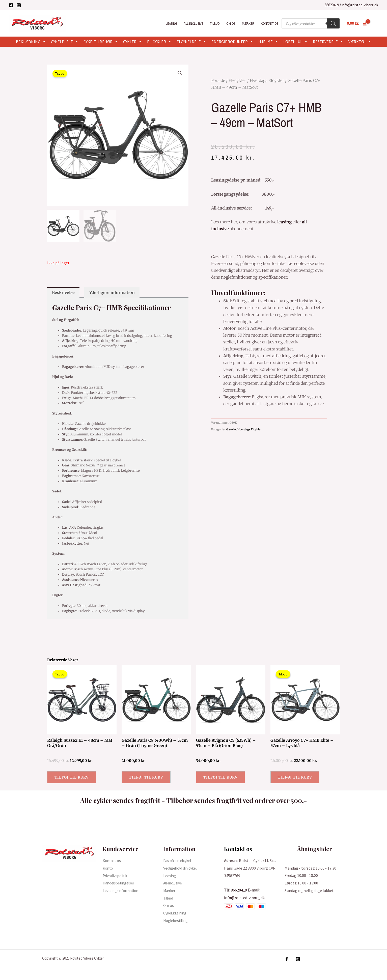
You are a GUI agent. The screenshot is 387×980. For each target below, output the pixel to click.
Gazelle (231, 429)
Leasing (171, 24)
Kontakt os (270, 24)
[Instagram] (19, 5)
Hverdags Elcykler (267, 80)
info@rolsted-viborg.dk (360, 5)
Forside (218, 80)
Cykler (133, 42)
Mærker (248, 24)
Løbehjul (296, 42)
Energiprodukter (232, 42)
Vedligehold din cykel (181, 868)
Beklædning (31, 42)
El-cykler (159, 42)
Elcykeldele (191, 42)
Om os (231, 24)
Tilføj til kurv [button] (72, 777)
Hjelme (268, 42)
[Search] (333, 23)
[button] (180, 73)
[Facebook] (11, 5)
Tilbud (215, 24)
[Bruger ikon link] (376, 23)
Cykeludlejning (176, 913)
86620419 (332, 5)
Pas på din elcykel (178, 860)
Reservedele (328, 42)
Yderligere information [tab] (112, 292)
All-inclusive (193, 24)
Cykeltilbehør (101, 42)
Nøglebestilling (177, 920)
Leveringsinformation (122, 890)
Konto (108, 868)
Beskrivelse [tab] (63, 292)
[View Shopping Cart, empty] (357, 23)
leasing (284, 222)
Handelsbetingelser (120, 883)
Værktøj (360, 42)
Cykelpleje (65, 42)
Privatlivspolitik (117, 876)
